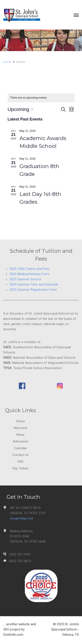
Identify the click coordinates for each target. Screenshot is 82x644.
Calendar (20, 448)
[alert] (41, 98)
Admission (20, 441)
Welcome (20, 428)
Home (21, 421)
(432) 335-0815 (20, 561)
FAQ (20, 462)
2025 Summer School (25, 279)
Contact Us (20, 455)
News (20, 435)
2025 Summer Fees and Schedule (34, 284)
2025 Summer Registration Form (33, 290)
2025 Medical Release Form (30, 274)
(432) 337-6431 (20, 554)
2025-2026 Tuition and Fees (30, 269)
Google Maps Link (22, 518)
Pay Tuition (20, 468)
